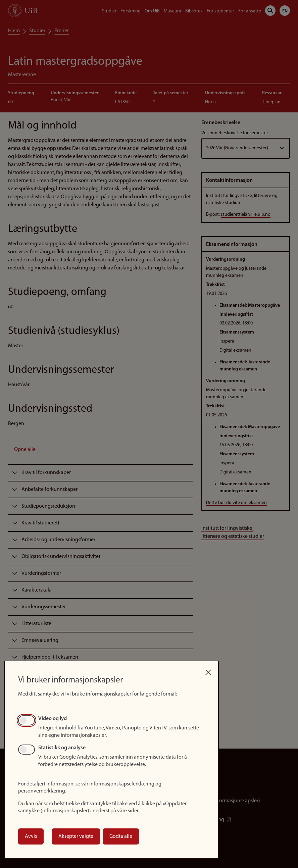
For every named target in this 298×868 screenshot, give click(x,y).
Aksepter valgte (76, 836)
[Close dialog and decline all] (208, 671)
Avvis (31, 836)
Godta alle (121, 836)
